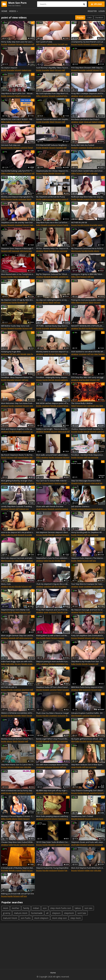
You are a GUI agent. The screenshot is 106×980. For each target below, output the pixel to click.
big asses (57, 199)
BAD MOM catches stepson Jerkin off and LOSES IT (53, 403)
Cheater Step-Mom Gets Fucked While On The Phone (18, 842)
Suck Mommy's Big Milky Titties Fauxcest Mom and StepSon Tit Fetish (53, 68)
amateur (45, 96)
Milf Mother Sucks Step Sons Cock (15, 326)
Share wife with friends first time (50, 506)
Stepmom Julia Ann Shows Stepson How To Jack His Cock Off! (53, 171)
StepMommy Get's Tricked (82, 816)
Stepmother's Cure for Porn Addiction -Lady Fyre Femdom (53, 558)
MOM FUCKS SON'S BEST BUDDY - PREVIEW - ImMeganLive (18, 119)
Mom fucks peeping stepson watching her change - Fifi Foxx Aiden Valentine (53, 816)
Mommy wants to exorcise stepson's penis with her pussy (53, 352)
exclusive (11, 96)
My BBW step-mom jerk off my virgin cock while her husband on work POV (53, 790)
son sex (88, 908)
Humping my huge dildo (11, 352)
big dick (4, 44)
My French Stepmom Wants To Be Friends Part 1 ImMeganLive (18, 455)
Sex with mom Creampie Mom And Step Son (53, 765)
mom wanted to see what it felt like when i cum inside (88, 352)
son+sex (82, 913)
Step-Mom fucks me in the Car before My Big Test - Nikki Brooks (53, 222)
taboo (78, 908)
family (26, 908)
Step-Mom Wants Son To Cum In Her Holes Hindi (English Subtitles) (18, 765)
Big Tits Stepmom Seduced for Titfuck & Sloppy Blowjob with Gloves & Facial (53, 274)
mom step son (59, 918)
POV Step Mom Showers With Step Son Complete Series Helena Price (88, 68)
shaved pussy (48, 483)
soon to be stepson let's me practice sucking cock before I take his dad (18, 532)
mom (6, 908)
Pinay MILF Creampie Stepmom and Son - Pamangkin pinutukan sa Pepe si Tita (88, 93)
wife (38, 44)
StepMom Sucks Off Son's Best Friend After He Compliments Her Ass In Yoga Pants (53, 687)
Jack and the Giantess (80, 506)
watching (68, 44)
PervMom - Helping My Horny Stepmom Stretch (53, 377)
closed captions (61, 380)
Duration (99, 17)
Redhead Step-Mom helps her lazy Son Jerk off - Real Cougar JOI (88, 197)
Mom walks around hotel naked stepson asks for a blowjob (53, 455)
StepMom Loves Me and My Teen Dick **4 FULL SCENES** (18, 222)
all (47, 913)
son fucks (26, 918)
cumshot (59, 96)
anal (3, 302)
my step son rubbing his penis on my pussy (53, 300)
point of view (67, 199)
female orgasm (34, 148)
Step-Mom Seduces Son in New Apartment (88, 765)
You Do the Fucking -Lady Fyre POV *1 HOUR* (18, 171)
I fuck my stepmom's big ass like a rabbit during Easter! (53, 584)
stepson (56, 913)
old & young (24, 638)
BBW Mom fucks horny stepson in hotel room (88, 687)
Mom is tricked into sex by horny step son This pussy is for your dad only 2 (18, 790)
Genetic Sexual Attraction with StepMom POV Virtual (53, 119)
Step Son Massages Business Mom (86, 481)
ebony (97, 251)
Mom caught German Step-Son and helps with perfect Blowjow (18, 635)
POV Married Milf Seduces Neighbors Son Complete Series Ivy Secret (53, 145)
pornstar (64, 251)
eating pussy (47, 199)
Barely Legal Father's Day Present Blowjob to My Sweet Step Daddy (53, 739)
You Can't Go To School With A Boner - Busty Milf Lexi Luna (53, 481)
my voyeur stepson (9, 68)
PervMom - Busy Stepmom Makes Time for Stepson (18, 377)
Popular (80, 17)
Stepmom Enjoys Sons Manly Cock (15, 610)
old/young (24, 251)
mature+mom (10, 918)
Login (102, 11)
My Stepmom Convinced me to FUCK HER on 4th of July (88, 248)
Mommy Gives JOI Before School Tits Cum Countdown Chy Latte (18, 739)
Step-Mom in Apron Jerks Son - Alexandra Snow (18, 93)
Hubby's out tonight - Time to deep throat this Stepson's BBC (53, 429)
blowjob (87, 44)
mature (25, 70)
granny (7, 913)
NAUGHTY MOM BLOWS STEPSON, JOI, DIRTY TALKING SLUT (88, 326)
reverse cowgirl (61, 483)
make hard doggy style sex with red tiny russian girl (18, 661)
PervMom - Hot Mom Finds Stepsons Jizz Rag (88, 455)
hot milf (61, 44)
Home (4, 11)
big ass (43, 44)
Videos (14, 11)
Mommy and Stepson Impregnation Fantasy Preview (18, 197)
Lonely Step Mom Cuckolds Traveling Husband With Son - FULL (18, 506)
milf (33, 44)
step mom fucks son (61, 908)
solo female (21, 354)
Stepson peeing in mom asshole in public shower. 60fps (53, 661)
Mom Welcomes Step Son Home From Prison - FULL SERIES (18, 403)
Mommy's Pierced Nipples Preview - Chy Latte (18, 816)
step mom (76, 918)
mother (16, 908)
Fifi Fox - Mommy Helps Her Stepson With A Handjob (53, 248)
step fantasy (32, 354)
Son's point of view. (44, 42)
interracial (62, 431)
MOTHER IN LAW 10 (9, 687)
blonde (51, 173)
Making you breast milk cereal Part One (18, 894)
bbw (73, 251)
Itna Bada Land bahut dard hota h (85, 119)
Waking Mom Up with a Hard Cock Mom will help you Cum (53, 635)
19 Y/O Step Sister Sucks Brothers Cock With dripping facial (53, 842)
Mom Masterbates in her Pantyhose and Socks (18, 274)
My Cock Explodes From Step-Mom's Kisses (53, 93)
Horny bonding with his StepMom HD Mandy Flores (88, 532)
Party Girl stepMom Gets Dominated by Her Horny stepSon (88, 635)
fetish (52, 70)
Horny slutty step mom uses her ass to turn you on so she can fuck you (18, 42)
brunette (11, 70)
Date (89, 17)
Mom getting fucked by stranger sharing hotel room (18, 481)
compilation (11, 173)
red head (91, 406)
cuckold (89, 70)
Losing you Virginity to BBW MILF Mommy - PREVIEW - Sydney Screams (88, 274)
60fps (39, 96)
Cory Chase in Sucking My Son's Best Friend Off (88, 790)
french (4, 457)
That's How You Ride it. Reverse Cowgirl (53, 713)
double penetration (95, 148)
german (53, 328)
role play (94, 173)
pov (30, 70)
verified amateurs (34, 561)
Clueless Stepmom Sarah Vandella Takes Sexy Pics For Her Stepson (88, 429)
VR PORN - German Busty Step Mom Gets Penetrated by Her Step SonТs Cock (53, 326)
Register (92, 11)
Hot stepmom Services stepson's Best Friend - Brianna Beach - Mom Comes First (53, 532)
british (23, 483)
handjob (60, 148)
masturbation (23, 457)
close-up (88, 122)
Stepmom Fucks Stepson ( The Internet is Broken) (88, 558)
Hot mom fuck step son (11, 145)
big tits (80, 44)
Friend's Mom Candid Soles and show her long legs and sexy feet (88, 171)
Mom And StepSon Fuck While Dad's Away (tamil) (88, 868)
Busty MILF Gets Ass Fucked (83, 145)
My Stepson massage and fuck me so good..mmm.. (88, 610)
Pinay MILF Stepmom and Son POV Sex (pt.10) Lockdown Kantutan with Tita (53, 610)
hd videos (63, 586)
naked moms (52, 44)
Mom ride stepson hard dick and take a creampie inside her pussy (18, 558)
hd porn (19, 44)
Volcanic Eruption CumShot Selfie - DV (87, 713)
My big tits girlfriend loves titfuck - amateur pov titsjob (88, 739)
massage (15, 251)
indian (65, 354)
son (45, 908)
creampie (12, 44)
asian (81, 96)
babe (8, 122)
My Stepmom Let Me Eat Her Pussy (51, 197)
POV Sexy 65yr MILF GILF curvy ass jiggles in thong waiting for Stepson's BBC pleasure (88, 377)
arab (3, 793)
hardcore (27, 44)
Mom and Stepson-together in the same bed (18, 429)
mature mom (21, 913)
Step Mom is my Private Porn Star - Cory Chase (88, 661)
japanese (102, 225)
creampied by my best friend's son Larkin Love (88, 42)
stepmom (69, 913)
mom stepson (41, 918)
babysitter (10, 664)
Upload (96, 4)
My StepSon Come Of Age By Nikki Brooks (18, 300)
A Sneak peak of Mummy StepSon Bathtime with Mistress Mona (18, 868)
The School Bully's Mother (82, 403)
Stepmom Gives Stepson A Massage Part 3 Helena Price (18, 248)
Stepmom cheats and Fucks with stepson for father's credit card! (88, 842)
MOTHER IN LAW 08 (79, 222)
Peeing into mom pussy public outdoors (88, 300)
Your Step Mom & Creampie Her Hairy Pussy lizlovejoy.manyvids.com (88, 584)
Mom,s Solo (6, 584)
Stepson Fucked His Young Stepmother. (53, 868)
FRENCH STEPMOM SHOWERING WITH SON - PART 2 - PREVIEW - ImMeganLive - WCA (18, 713)
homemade (37, 913)
